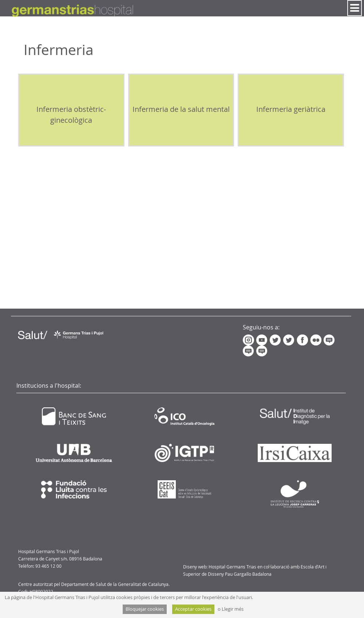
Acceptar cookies (193, 609)
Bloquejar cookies (145, 609)
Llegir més (233, 609)
